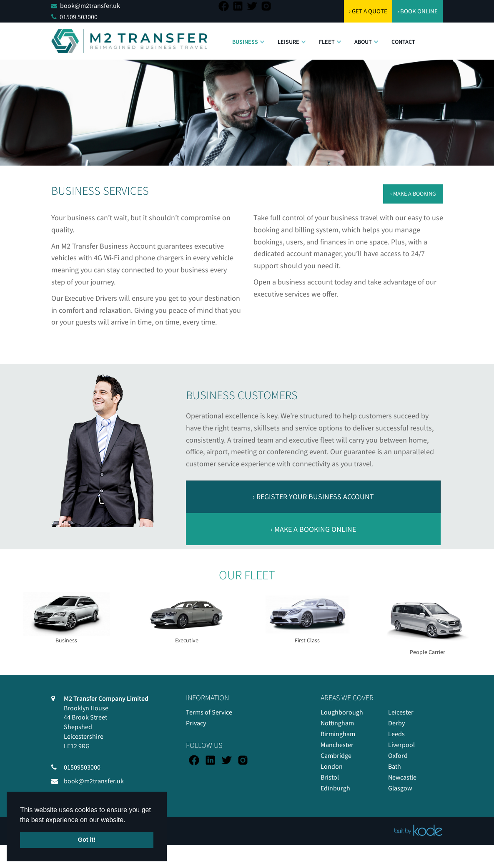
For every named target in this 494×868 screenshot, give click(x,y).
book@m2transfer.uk (90, 5)
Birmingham (338, 734)
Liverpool (401, 745)
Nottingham (337, 723)
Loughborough (342, 712)
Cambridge (336, 755)
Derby (396, 723)
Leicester (401, 712)
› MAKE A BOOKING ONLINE (313, 529)
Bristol (330, 777)
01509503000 (82, 767)
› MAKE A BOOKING (413, 194)
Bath (395, 766)
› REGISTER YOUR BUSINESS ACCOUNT (313, 497)
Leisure (288, 42)
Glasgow (400, 788)
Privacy (196, 723)
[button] (262, 38)
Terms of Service (209, 712)
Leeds (396, 734)
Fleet (327, 42)
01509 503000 (79, 17)
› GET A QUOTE (368, 11)
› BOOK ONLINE (418, 11)
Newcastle (402, 777)
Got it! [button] (87, 840)
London (332, 766)
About (363, 42)
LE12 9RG (77, 746)
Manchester (337, 745)
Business (245, 42)
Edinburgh (335, 788)
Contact (403, 42)
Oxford (398, 755)
